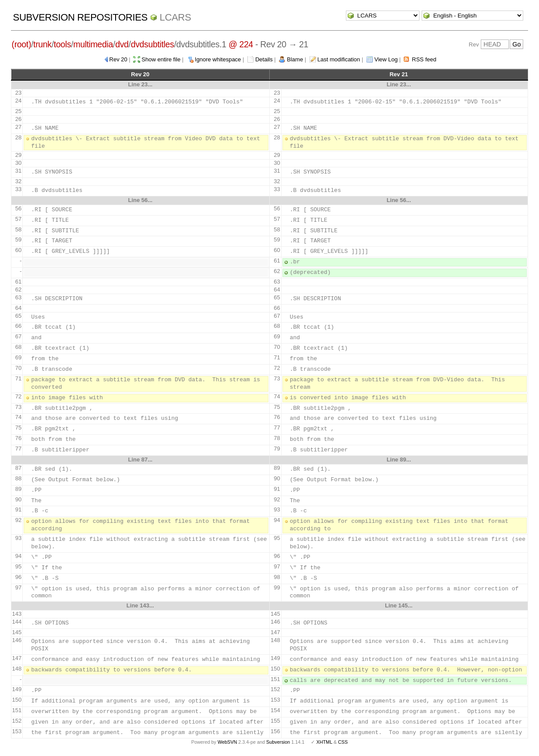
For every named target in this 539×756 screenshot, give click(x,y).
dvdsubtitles (153, 44)
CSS (343, 742)
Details (264, 59)
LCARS (176, 17)
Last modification (339, 59)
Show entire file (161, 59)
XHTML (324, 742)
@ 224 (241, 44)
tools (62, 44)
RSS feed (424, 59)
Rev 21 (399, 74)
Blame (295, 59)
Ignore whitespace (218, 59)
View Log (386, 59)
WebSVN (227, 742)
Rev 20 (118, 59)
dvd (122, 44)
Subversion (278, 742)
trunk (42, 44)
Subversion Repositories (80, 17)
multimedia (93, 44)
